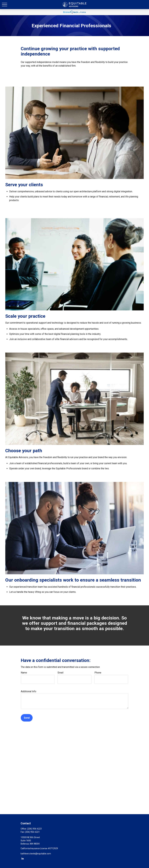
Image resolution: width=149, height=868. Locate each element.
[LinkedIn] (23, 858)
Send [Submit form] (27, 718)
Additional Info (28, 691)
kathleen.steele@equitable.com (36, 854)
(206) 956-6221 (35, 829)
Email (60, 673)
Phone (98, 673)
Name (24, 673)
